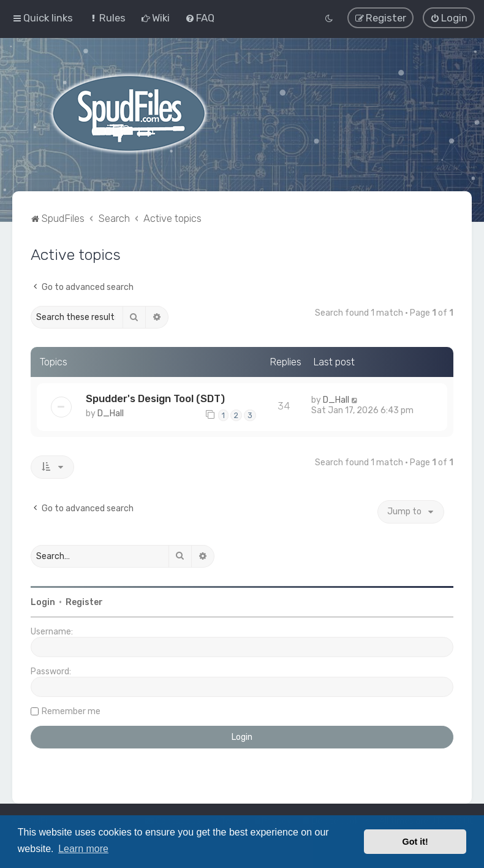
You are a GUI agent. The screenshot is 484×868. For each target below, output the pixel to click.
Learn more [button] (83, 849)
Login (43, 602)
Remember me (71, 711)
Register (84, 602)
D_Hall (111, 413)
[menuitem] (107, 18)
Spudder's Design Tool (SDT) (155, 398)
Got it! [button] (415, 842)
